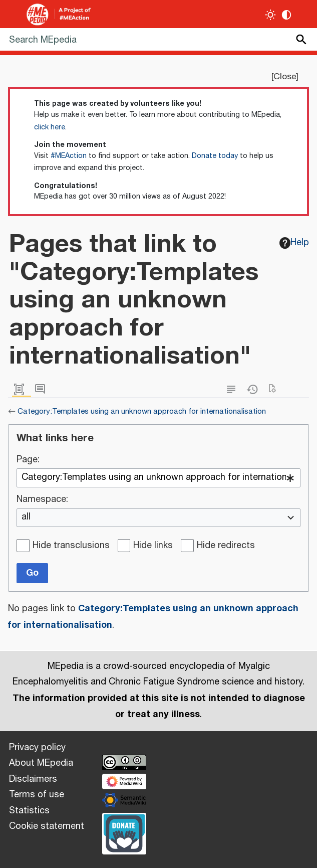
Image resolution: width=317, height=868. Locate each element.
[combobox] (158, 478)
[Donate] (124, 832)
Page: (28, 460)
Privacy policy (37, 748)
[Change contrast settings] (287, 15)
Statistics (29, 811)
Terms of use (37, 795)
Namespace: (42, 500)
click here (50, 127)
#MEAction (69, 156)
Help (294, 243)
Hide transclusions (71, 546)
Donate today (215, 156)
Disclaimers (33, 779)
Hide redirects (226, 546)
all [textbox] (26, 517)
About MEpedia (41, 763)
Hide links (153, 546)
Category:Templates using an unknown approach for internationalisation (142, 411)
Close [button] (285, 77)
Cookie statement (47, 826)
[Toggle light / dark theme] (271, 15)
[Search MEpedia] (158, 39)
